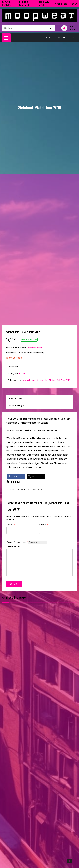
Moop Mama (6, 4)
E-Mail (44, 524)
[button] (16, 476)
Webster (61, 4)
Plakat (52, 380)
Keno (73, 4)
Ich (47, 380)
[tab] (39, 398)
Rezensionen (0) (16, 405)
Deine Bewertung (17, 542)
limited (41, 380)
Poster (22, 373)
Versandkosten (35, 348)
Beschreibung (16, 398)
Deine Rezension (17, 546)
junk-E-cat (44, 4)
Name (11, 524)
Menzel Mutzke (24, 4)
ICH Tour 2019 (63, 380)
